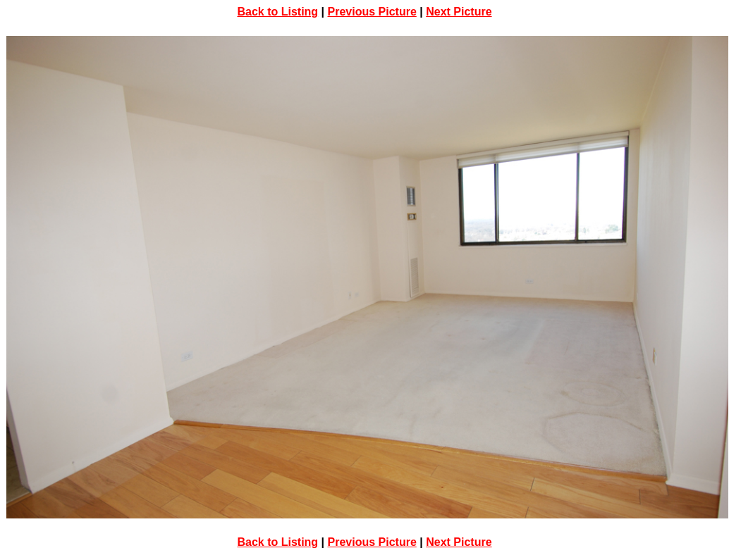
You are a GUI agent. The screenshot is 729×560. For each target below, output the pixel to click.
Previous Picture (372, 12)
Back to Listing (277, 12)
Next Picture (459, 12)
